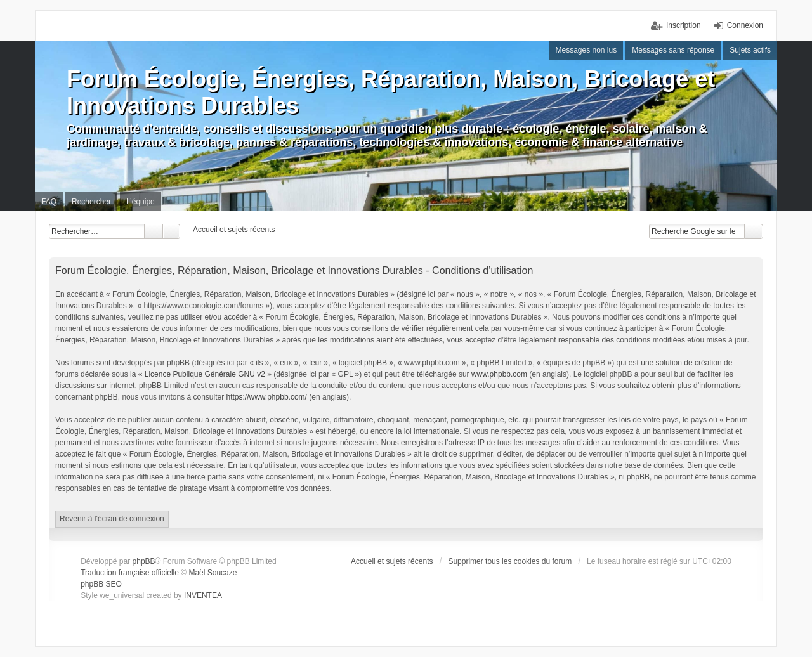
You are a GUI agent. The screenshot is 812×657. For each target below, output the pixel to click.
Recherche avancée (172, 231)
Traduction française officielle (130, 573)
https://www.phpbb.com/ (267, 397)
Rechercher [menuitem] (91, 202)
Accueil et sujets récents (392, 561)
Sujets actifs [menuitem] (750, 50)
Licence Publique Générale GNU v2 (205, 374)
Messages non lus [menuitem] (586, 50)
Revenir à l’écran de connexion (112, 519)
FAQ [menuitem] (49, 202)
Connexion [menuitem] (745, 25)
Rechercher (154, 231)
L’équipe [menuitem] (141, 202)
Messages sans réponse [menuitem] (673, 50)
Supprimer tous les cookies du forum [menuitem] (510, 561)
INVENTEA (203, 595)
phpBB (144, 561)
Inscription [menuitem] (684, 25)
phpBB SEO (101, 584)
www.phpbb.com (499, 374)
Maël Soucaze (213, 573)
